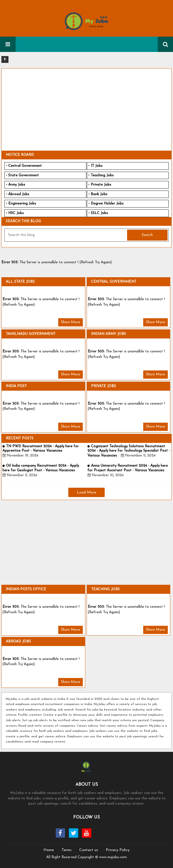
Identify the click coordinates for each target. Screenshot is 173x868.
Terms (67, 850)
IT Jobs (97, 166)
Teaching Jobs (102, 175)
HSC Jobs (16, 213)
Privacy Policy (118, 850)
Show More (71, 322)
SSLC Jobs (99, 213)
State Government (24, 175)
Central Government (25, 166)
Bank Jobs (99, 194)
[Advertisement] (86, 110)
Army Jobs (17, 185)
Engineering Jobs (22, 204)
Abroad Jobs (19, 194)
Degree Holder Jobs (107, 204)
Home (49, 850)
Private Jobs (101, 185)
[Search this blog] (66, 235)
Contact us (89, 850)
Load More (86, 493)
